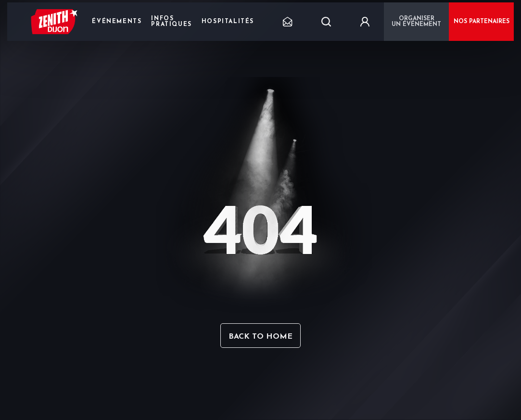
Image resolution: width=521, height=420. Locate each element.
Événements (117, 22)
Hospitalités (228, 22)
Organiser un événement (416, 22)
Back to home (260, 337)
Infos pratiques (171, 22)
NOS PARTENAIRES (482, 22)
